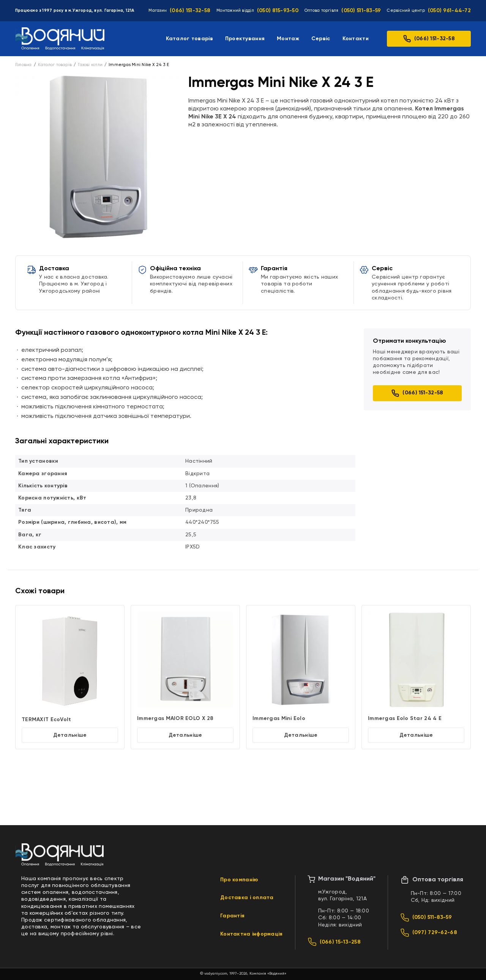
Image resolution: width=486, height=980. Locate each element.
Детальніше (70, 735)
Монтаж (288, 39)
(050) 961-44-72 (449, 11)
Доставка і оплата (247, 898)
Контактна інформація (252, 934)
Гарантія (232, 916)
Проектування (245, 39)
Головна (24, 65)
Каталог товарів (189, 39)
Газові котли (90, 65)
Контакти (356, 39)
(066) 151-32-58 (190, 11)
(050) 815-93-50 (278, 11)
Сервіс (321, 39)
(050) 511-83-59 (361, 11)
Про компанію (239, 880)
